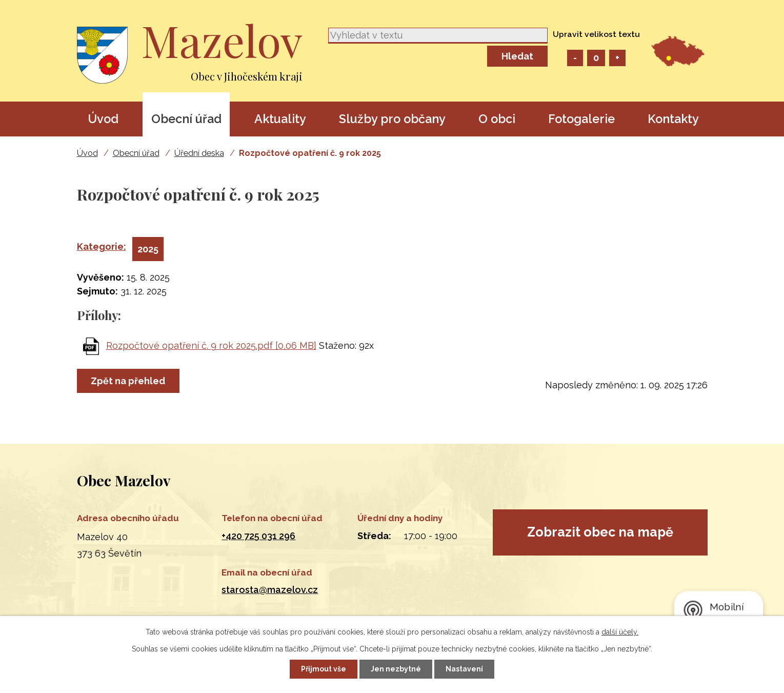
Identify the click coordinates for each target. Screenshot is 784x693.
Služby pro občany (392, 119)
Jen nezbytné (396, 669)
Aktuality (280, 119)
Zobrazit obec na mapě (600, 532)
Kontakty (673, 119)
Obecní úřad (186, 119)
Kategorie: (102, 246)
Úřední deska (199, 153)
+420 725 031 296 (258, 536)
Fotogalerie (581, 119)
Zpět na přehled (128, 381)
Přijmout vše (324, 669)
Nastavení (464, 669)
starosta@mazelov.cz (270, 590)
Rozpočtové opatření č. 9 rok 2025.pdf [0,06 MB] (211, 345)
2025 (148, 249)
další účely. (620, 632)
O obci (497, 119)
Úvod (103, 119)
